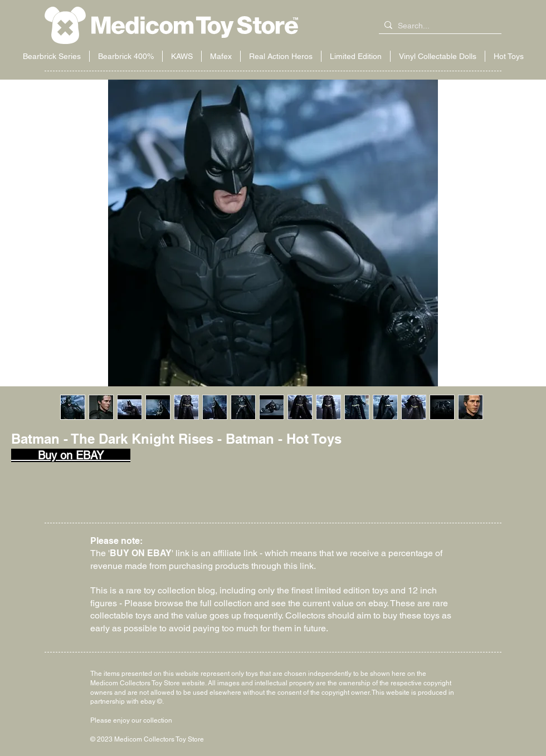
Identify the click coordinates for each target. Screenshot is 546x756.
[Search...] (438, 26)
